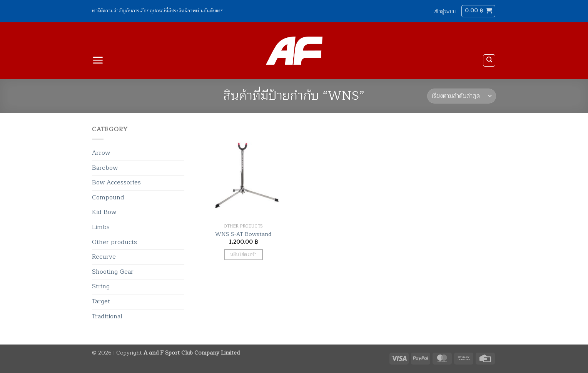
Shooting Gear (113, 272)
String (101, 286)
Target (101, 301)
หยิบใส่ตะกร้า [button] (243, 255)
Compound (108, 197)
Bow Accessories (116, 182)
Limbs (101, 227)
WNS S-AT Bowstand (243, 234)
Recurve (104, 257)
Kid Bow (104, 212)
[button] (444, 11)
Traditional (107, 316)
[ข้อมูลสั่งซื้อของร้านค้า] (462, 96)
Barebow (105, 168)
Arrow (101, 153)
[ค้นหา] (489, 60)
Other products (114, 242)
